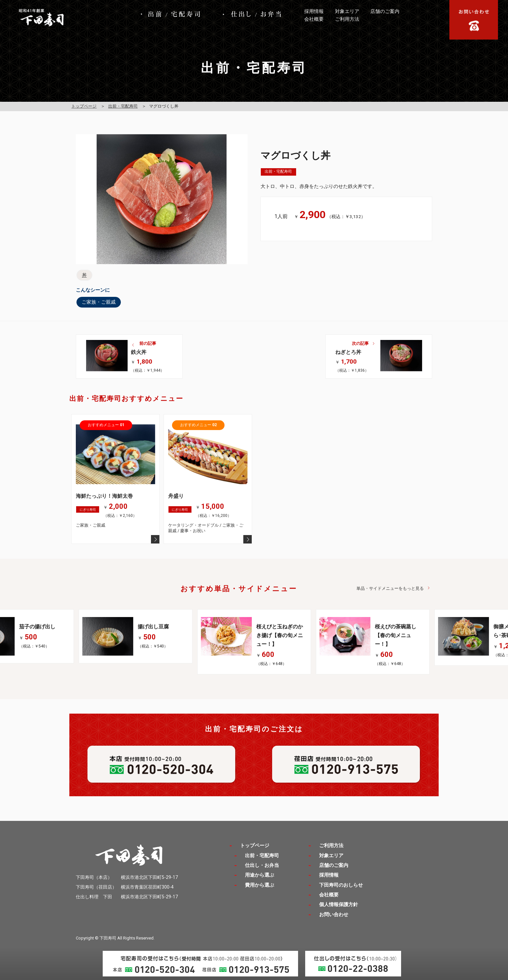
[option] (254, 642)
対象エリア (347, 11)
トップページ (84, 106)
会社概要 (314, 19)
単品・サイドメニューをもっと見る (390, 588)
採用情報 (314, 11)
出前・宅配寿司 (123, 106)
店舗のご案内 (385, 11)
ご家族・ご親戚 (99, 302)
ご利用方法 (347, 19)
